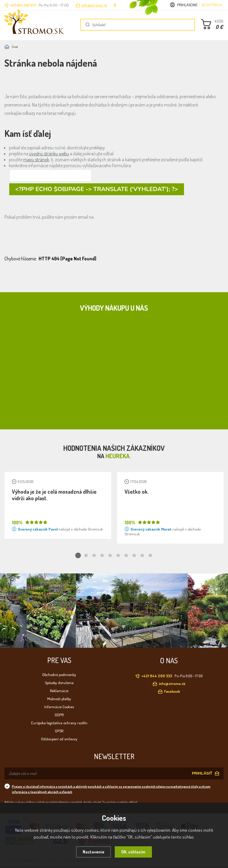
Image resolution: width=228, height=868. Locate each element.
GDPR (59, 715)
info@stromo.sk (94, 5)
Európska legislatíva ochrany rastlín (59, 723)
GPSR (59, 731)
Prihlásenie (187, 5)
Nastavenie (93, 852)
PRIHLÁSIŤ (202, 773)
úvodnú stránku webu (49, 154)
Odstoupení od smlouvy (59, 739)
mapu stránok (36, 159)
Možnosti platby (59, 699)
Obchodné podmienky (59, 675)
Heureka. (118, 456)
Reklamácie (59, 691)
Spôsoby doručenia (59, 683)
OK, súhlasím (133, 852)
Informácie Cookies (59, 707)
